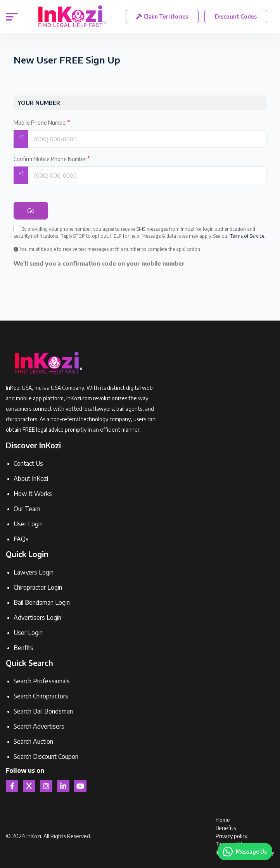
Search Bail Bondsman (43, 711)
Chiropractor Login (38, 587)
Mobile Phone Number (42, 122)
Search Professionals (42, 681)
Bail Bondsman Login (42, 602)
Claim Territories (162, 16)
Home (223, 820)
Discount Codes (236, 16)
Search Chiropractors (41, 696)
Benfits (23, 648)
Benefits (226, 828)
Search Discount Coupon (46, 756)
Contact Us (28, 463)
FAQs (21, 539)
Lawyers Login (34, 572)
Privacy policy (232, 836)
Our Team (27, 509)
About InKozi (31, 479)
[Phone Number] (147, 139)
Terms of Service (247, 236)
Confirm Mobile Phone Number (52, 159)
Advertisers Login (37, 618)
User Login (28, 524)
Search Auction (33, 741)
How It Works (33, 494)
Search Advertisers (39, 726)
